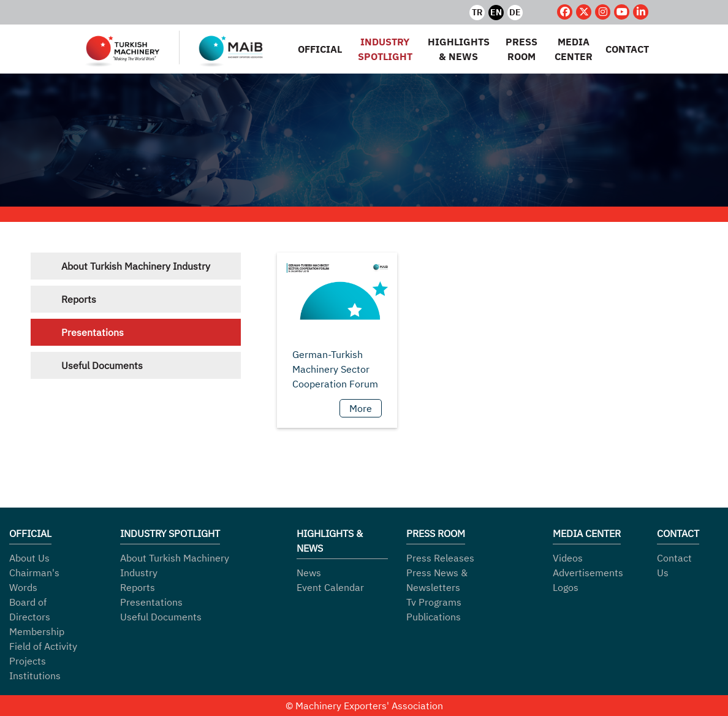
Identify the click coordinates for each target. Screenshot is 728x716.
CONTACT (627, 49)
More (361, 408)
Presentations (93, 332)
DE (515, 12)
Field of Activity (43, 646)
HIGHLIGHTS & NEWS (458, 49)
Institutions (35, 676)
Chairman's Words (34, 580)
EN (496, 12)
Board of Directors (30, 609)
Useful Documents (102, 365)
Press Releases (440, 558)
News (309, 573)
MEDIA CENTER (574, 49)
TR (477, 12)
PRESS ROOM (521, 49)
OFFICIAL (320, 49)
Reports (79, 299)
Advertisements (588, 573)
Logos (566, 587)
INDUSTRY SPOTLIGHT (385, 49)
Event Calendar (330, 587)
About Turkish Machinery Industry (136, 266)
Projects (28, 661)
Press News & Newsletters (437, 580)
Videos (568, 558)
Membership (37, 631)
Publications (434, 617)
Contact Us (674, 565)
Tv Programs (434, 602)
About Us (29, 558)
